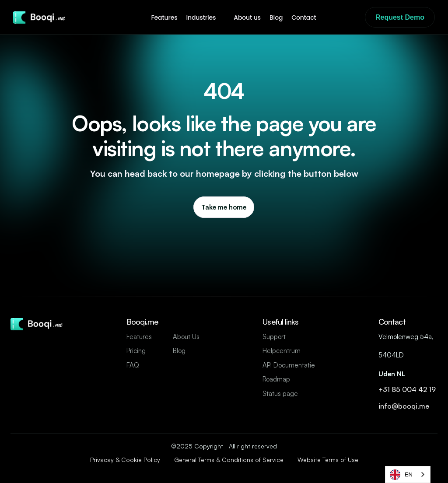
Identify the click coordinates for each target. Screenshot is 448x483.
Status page (280, 394)
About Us (186, 337)
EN (401, 475)
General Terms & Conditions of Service (229, 460)
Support (274, 337)
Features (139, 337)
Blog (179, 351)
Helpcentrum (282, 351)
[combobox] (408, 474)
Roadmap (276, 379)
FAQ (133, 365)
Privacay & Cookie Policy (125, 460)
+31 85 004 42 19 (408, 389)
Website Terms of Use (328, 460)
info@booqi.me (405, 406)
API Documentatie (289, 365)
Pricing (136, 351)
